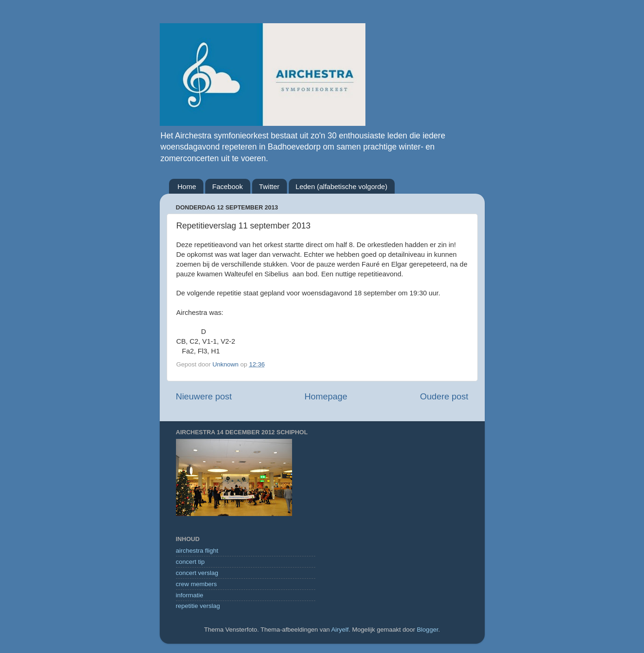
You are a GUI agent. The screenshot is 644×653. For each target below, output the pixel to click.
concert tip (190, 562)
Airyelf (340, 630)
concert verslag (197, 573)
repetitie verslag (198, 606)
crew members (197, 584)
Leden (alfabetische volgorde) (342, 186)
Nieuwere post (204, 396)
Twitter (269, 186)
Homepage (326, 396)
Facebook (228, 186)
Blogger (428, 630)
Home (187, 186)
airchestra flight (197, 551)
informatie (190, 595)
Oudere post (444, 396)
